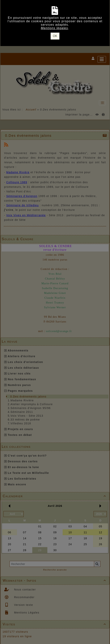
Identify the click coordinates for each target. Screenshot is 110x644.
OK (55, 36)
